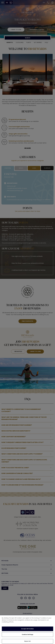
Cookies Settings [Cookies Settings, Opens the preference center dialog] (27, 634)
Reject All (27, 641)
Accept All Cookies (27, 629)
